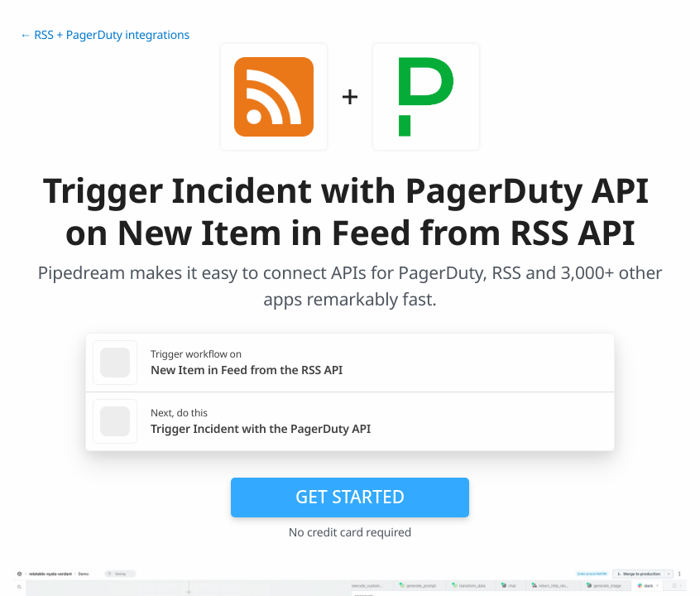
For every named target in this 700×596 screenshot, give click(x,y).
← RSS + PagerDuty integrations (105, 35)
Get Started (350, 497)
